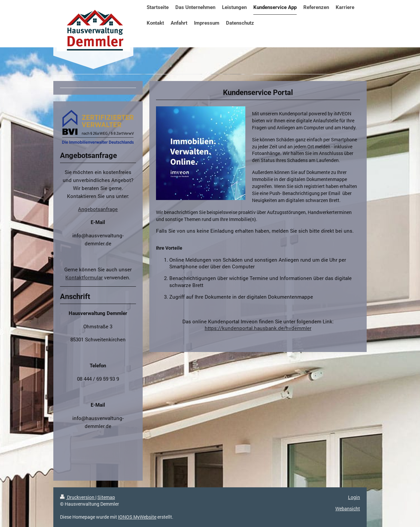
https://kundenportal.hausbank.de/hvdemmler (258, 328)
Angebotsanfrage (98, 209)
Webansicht (348, 508)
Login (354, 497)
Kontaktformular (84, 277)
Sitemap (106, 497)
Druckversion (78, 497)
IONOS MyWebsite (137, 517)
